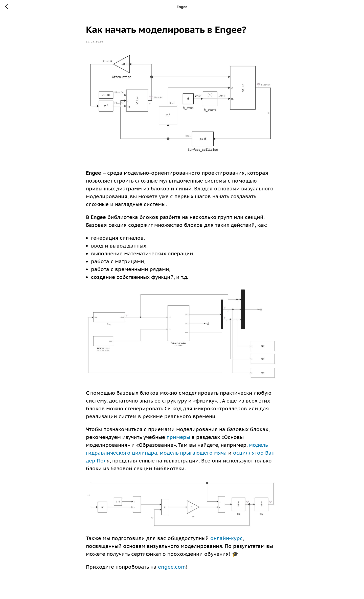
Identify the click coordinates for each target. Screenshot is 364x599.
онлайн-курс (226, 538)
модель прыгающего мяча (193, 453)
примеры (178, 437)
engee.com (172, 567)
